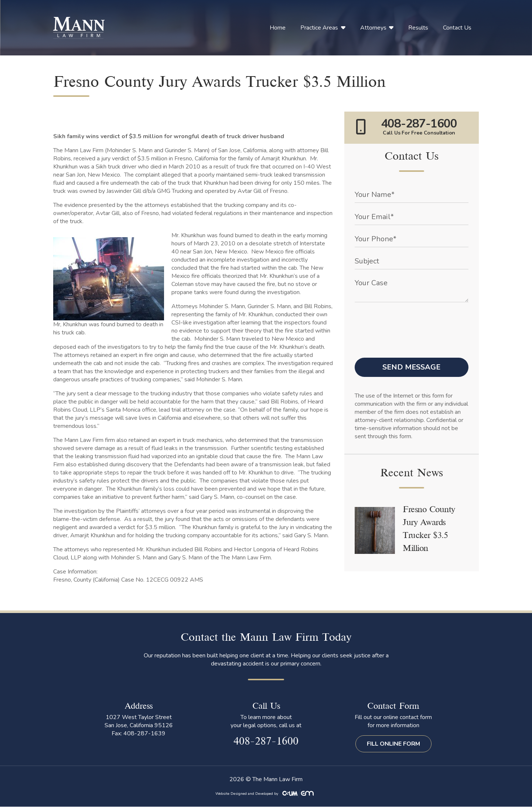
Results (418, 28)
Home (278, 28)
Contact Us (457, 28)
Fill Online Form (393, 744)
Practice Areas (319, 28)
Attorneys (373, 28)
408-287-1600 (266, 742)
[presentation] (411, 323)
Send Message (411, 367)
